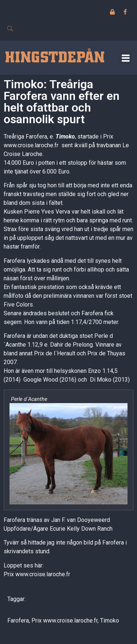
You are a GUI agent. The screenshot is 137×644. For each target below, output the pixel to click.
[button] (125, 58)
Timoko (65, 136)
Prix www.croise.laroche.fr (37, 574)
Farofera (18, 620)
